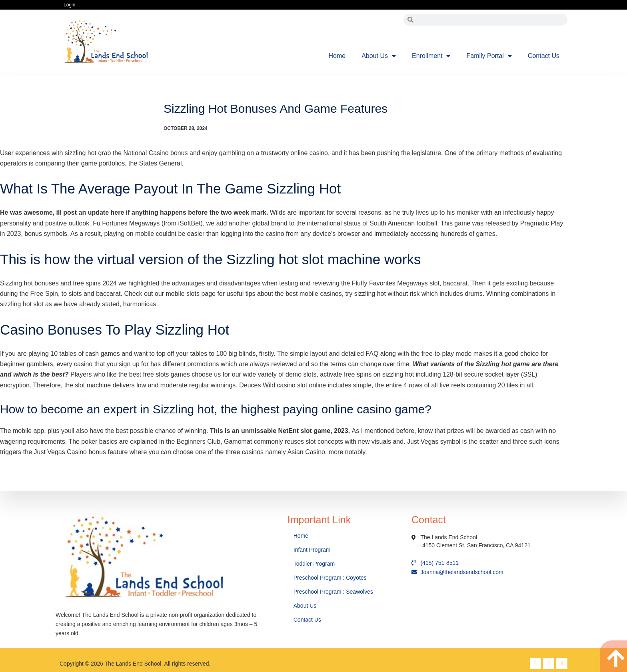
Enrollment (431, 56)
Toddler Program (314, 564)
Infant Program (312, 550)
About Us (379, 56)
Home (337, 56)
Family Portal (489, 56)
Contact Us (544, 56)
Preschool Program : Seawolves (333, 592)
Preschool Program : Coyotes (330, 578)
